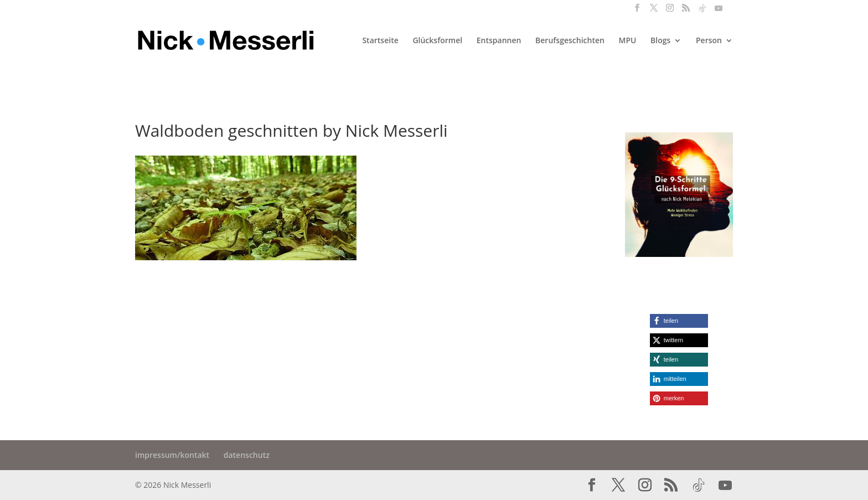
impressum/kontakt (172, 455)
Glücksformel (437, 41)
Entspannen (499, 41)
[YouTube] (719, 11)
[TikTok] (702, 11)
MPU (628, 41)
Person (709, 41)
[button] (679, 321)
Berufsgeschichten (570, 41)
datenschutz (247, 455)
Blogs (660, 41)
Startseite (380, 41)
